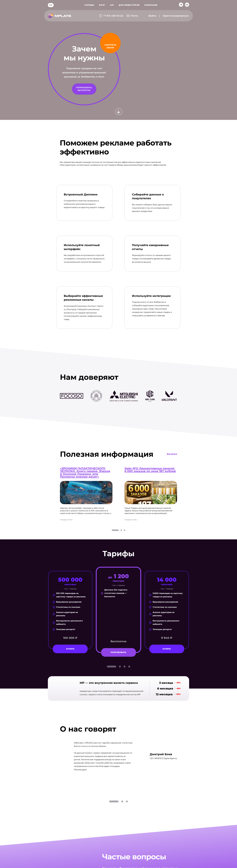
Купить (70, 649)
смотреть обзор (110, 46)
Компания (151, 5)
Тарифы (89, 5)
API (112, 5)
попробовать (118, 652)
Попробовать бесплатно (84, 89)
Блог (102, 5)
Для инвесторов (129, 5)
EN (51, 5)
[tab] (115, 530)
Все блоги (172, 454)
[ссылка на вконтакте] (187, 5)
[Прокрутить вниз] (119, 112)
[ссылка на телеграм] (181, 5)
